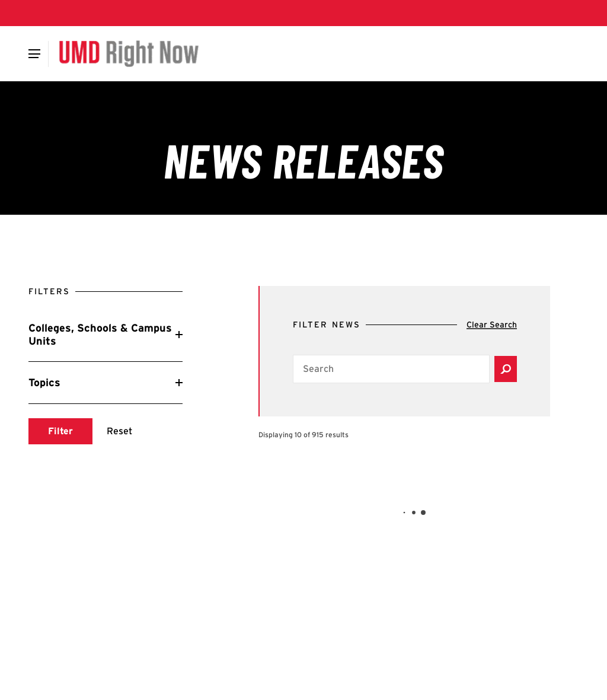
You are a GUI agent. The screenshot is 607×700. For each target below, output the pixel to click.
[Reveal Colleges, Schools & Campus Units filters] (106, 334)
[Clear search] (492, 325)
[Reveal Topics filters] (106, 383)
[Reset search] (119, 431)
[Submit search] (60, 431)
